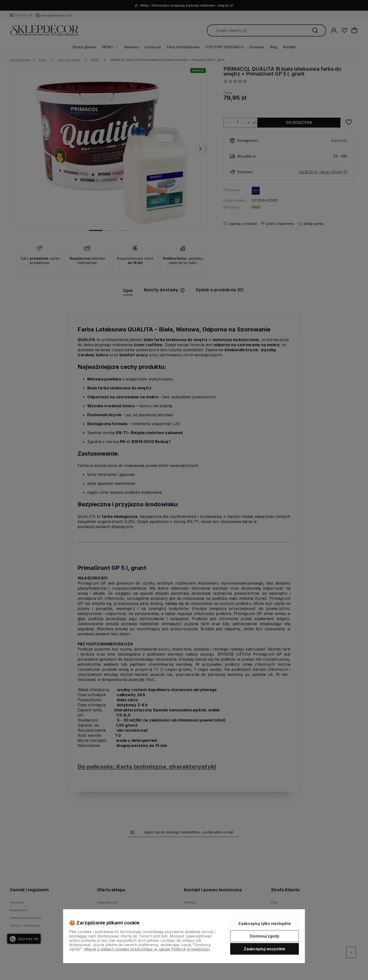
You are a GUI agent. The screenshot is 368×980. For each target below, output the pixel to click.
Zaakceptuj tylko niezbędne (265, 923)
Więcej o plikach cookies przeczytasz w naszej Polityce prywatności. (147, 949)
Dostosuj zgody (265, 936)
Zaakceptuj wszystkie (265, 949)
